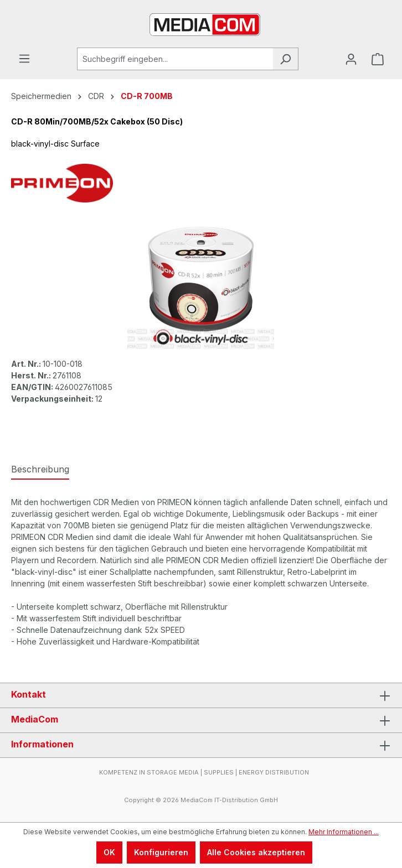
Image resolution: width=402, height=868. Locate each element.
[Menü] (24, 59)
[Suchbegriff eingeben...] (175, 59)
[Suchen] (285, 59)
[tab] (40, 470)
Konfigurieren (161, 852)
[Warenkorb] (378, 59)
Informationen (42, 744)
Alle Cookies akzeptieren (256, 852)
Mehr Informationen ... (344, 832)
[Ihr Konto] (351, 59)
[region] (201, 287)
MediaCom (35, 719)
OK (109, 852)
